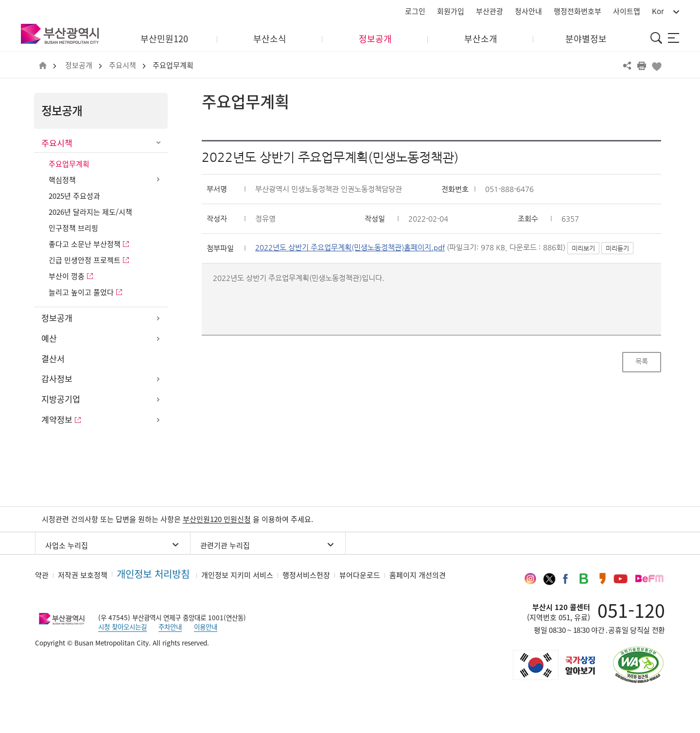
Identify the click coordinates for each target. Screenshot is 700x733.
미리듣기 (617, 248)
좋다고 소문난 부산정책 (85, 244)
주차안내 (170, 627)
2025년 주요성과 (74, 196)
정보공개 (79, 65)
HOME (43, 66)
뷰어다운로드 (360, 575)
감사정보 (57, 379)
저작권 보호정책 (83, 575)
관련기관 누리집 (225, 545)
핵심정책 (62, 180)
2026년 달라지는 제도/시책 (90, 212)
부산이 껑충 (67, 276)
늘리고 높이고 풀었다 (81, 292)
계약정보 (57, 419)
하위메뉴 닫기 (158, 143)
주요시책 (122, 65)
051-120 (631, 610)
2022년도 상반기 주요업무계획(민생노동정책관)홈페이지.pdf (350, 248)
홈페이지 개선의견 (418, 575)
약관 (42, 575)
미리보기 (583, 248)
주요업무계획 (173, 65)
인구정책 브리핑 (73, 228)
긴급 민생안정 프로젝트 (85, 260)
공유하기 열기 (627, 66)
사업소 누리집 (67, 545)
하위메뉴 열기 (158, 179)
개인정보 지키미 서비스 (237, 575)
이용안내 (206, 627)
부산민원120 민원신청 (217, 519)
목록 (642, 361)
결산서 (53, 359)
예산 (49, 338)
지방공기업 (61, 399)
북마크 (656, 66)
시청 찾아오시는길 (122, 627)
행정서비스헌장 (306, 575)
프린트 (642, 66)
